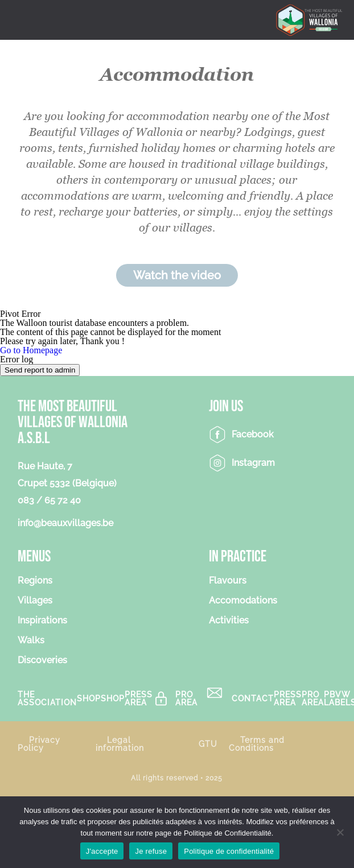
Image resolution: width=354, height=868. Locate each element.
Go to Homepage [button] (31, 350)
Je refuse (151, 851)
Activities (229, 621)
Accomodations (243, 601)
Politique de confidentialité (229, 851)
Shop (89, 698)
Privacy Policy (39, 744)
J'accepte (102, 851)
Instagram (253, 463)
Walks (31, 641)
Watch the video (177, 275)
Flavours (228, 581)
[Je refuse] (340, 832)
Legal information (120, 744)
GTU (208, 744)
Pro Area (186, 698)
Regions (35, 581)
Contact (253, 698)
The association (47, 698)
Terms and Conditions (257, 744)
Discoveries (42, 661)
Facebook (253, 434)
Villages (35, 601)
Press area (139, 698)
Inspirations (42, 621)
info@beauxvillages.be (65, 523)
